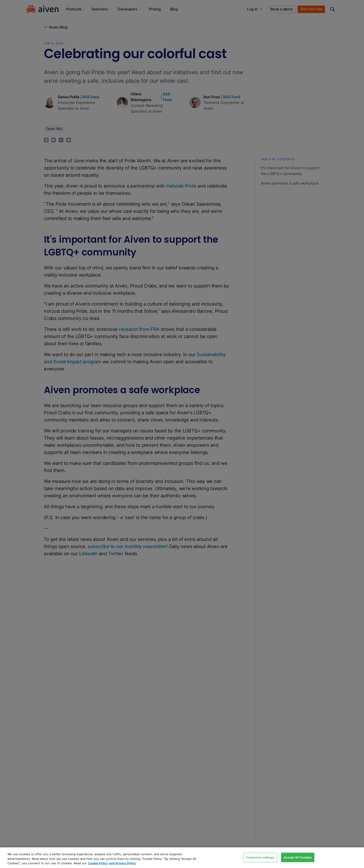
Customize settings (260, 857)
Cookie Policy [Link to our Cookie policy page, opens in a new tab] (98, 863)
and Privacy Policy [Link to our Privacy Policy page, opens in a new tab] (123, 863)
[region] (182, 858)
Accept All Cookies (298, 857)
